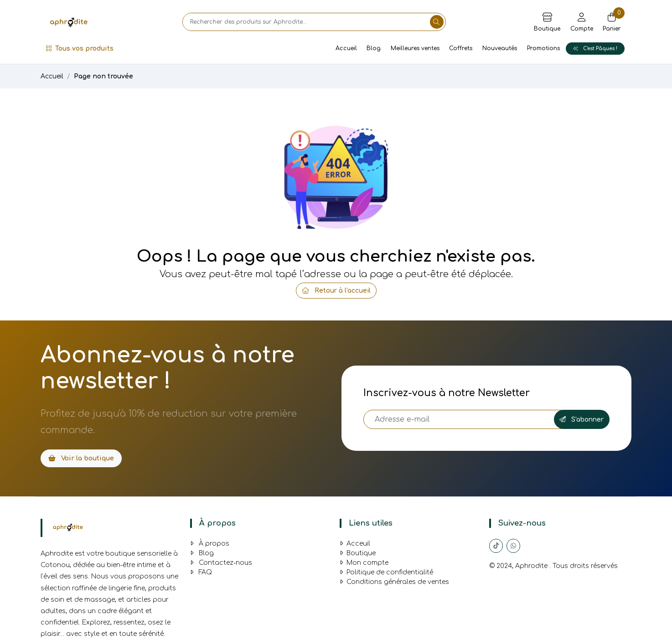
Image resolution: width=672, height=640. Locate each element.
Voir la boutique (81, 458)
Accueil (346, 48)
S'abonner (582, 420)
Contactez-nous (221, 563)
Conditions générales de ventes (394, 582)
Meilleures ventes (415, 48)
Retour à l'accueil (336, 291)
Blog (374, 48)
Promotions (543, 48)
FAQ (201, 572)
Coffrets (461, 48)
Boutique (358, 553)
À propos (210, 544)
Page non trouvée (103, 76)
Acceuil (355, 544)
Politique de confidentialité (386, 572)
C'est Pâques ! (595, 49)
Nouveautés (500, 48)
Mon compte (364, 563)
